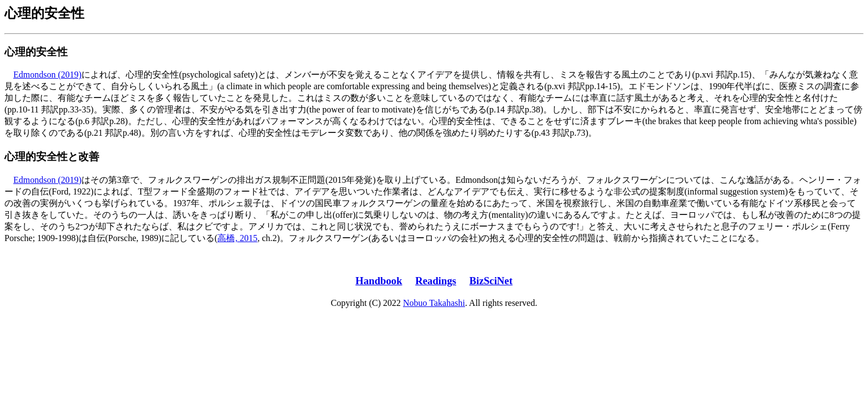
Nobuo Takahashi (434, 303)
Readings (436, 281)
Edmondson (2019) (47, 75)
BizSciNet (491, 281)
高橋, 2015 (237, 238)
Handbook (379, 281)
